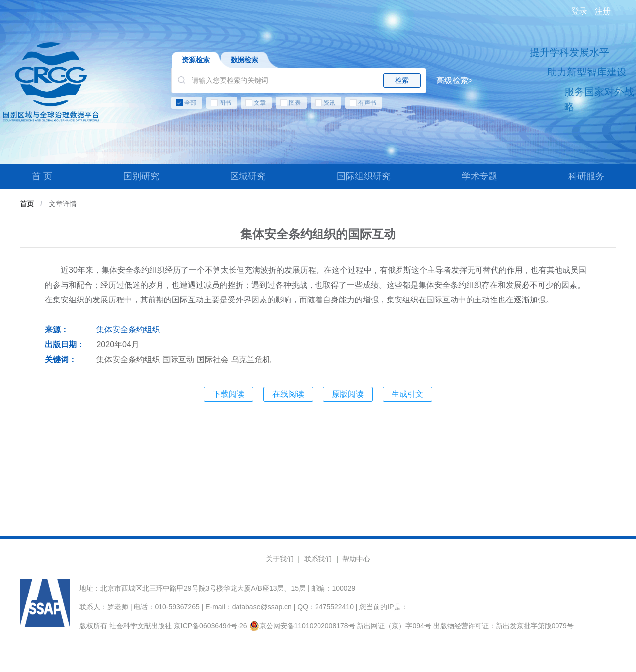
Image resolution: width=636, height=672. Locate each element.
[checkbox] (322, 105)
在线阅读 (288, 394)
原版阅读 (348, 394)
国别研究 (141, 176)
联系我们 (318, 559)
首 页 (42, 176)
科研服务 (586, 176)
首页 (27, 204)
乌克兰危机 (251, 359)
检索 (402, 80)
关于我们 (280, 559)
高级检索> (454, 81)
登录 (579, 11)
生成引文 (407, 394)
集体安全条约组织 (128, 330)
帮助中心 (356, 559)
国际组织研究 (364, 176)
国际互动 (178, 359)
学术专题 (479, 176)
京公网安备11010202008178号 (302, 626)
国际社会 (213, 359)
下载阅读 (229, 394)
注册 (603, 11)
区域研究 (248, 176)
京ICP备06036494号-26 (211, 626)
